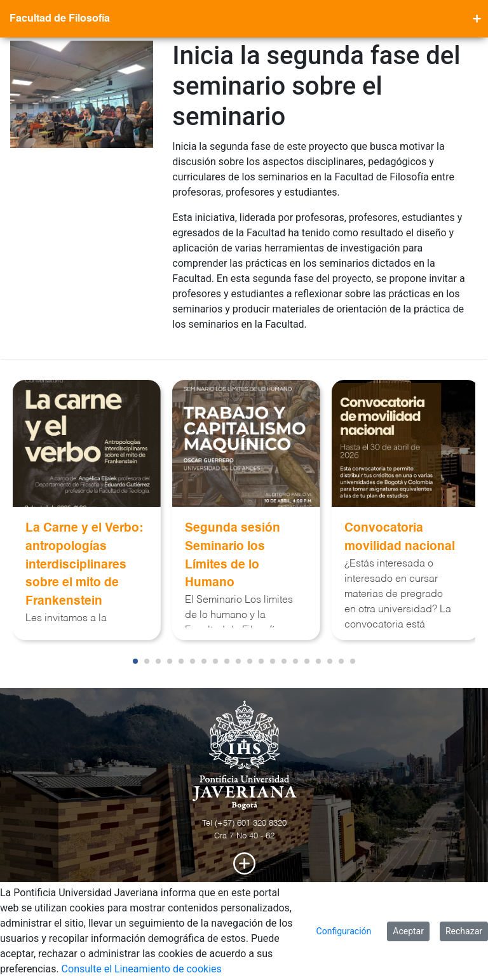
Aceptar (408, 931)
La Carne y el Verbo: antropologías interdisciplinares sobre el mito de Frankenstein (84, 565)
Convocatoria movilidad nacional (400, 537)
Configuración (344, 931)
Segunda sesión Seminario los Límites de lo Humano (233, 555)
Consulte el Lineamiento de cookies (142, 969)
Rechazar (464, 931)
